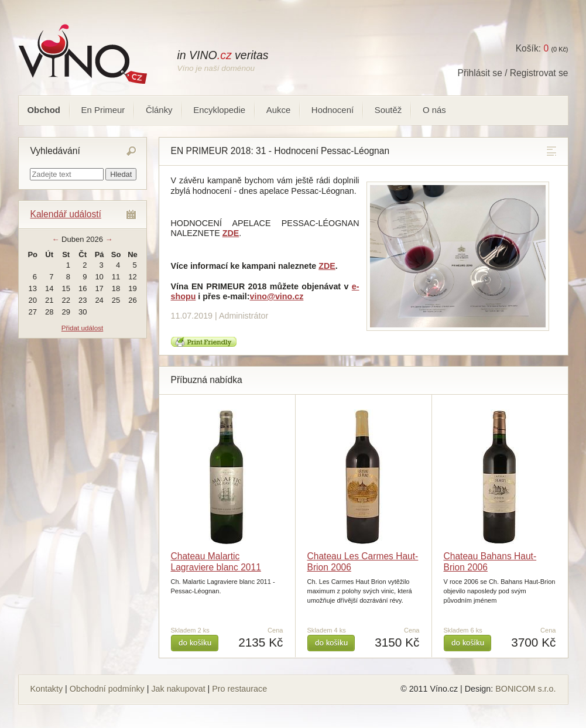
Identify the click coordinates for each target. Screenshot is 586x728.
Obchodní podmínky (107, 689)
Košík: (532, 48)
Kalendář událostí (66, 214)
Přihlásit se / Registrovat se (513, 73)
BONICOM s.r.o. (525, 689)
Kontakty (47, 689)
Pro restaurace (239, 689)
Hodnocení (333, 110)
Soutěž (388, 110)
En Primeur (103, 110)
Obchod (44, 110)
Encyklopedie (219, 110)
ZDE (327, 266)
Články (159, 110)
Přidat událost (82, 328)
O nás (434, 110)
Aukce (279, 110)
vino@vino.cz (277, 296)
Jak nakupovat (178, 689)
